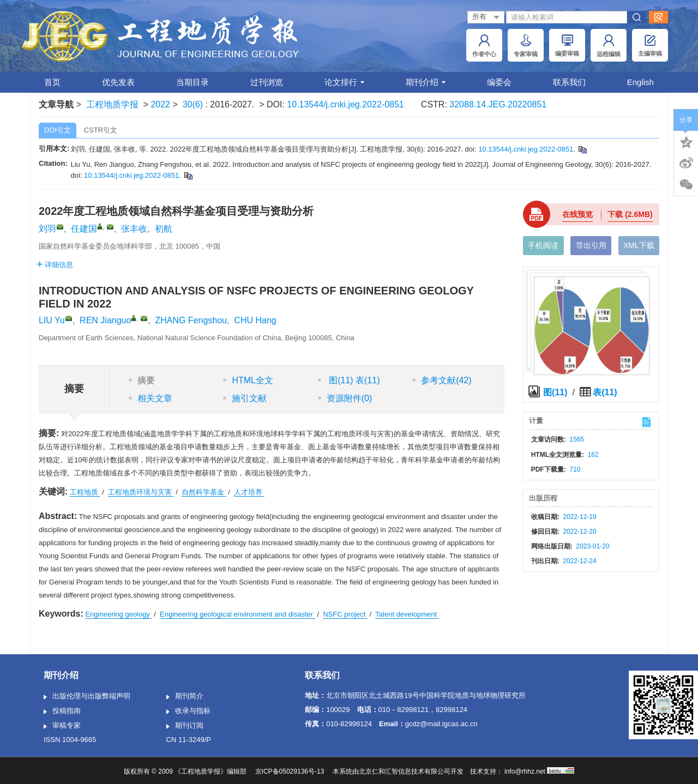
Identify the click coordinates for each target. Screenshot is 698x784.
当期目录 (192, 82)
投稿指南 (62, 711)
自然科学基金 (204, 492)
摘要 (142, 380)
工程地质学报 (112, 104)
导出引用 (591, 245)
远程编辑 (609, 46)
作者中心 (484, 46)
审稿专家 (62, 726)
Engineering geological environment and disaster (237, 614)
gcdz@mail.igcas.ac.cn (441, 724)
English (640, 82)
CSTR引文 (101, 130)
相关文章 (151, 398)
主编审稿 (650, 46)
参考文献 (442, 380)
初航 (164, 229)
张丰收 (134, 229)
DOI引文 (58, 130)
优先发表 (118, 82)
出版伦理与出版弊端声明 (87, 697)
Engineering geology (118, 614)
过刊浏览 (267, 82)
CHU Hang (255, 320)
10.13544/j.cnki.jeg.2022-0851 (345, 104)
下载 (630, 214)
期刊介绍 (426, 82)
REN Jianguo (105, 320)
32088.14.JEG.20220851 (498, 104)
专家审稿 (526, 46)
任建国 (84, 229)
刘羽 (47, 229)
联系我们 (569, 82)
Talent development (407, 614)
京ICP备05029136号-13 (290, 771)
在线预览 (577, 214)
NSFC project (345, 614)
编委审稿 (567, 46)
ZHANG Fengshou (191, 320)
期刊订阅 (185, 726)
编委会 (499, 82)
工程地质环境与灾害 (141, 492)
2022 (160, 104)
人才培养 (249, 492)
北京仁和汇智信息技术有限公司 (405, 771)
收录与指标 (188, 711)
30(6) (194, 104)
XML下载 (639, 245)
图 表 (349, 380)
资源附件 (345, 398)
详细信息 (55, 265)
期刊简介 (185, 697)
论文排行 (344, 82)
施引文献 (245, 398)
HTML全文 (248, 380)
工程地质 (85, 492)
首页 (52, 82)
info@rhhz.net (525, 771)
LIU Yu (52, 320)
